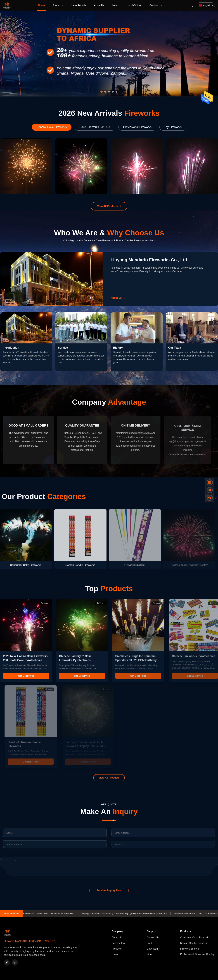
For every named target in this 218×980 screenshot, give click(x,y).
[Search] (191, 5)
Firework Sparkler (190, 949)
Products (58, 5)
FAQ (149, 943)
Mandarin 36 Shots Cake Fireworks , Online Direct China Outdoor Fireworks (44, 914)
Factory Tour (119, 943)
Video (150, 954)
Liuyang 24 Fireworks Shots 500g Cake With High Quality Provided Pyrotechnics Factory (131, 914)
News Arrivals (78, 5)
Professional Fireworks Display (197, 954)
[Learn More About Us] (118, 298)
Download (152, 949)
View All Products (108, 206)
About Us (99, 5)
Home (41, 5)
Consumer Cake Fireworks (195, 938)
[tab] (102, 92)
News (115, 5)
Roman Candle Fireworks (194, 943)
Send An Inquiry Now (109, 890)
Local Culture (134, 5)
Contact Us (156, 5)
